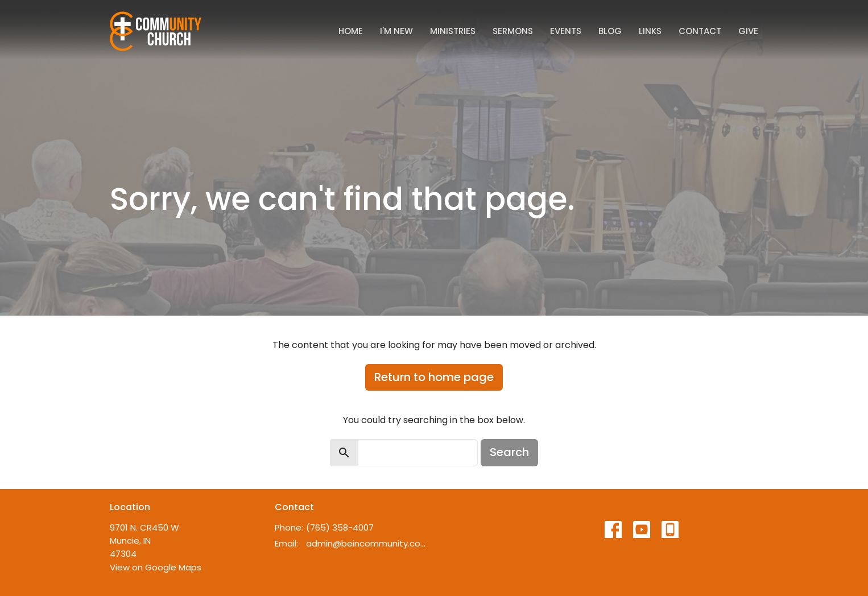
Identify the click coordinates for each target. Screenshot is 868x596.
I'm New (396, 31)
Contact (700, 31)
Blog (610, 31)
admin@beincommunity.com (367, 543)
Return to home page (434, 377)
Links (650, 31)
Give (748, 31)
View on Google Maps (156, 567)
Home (351, 31)
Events (566, 31)
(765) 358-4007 (340, 527)
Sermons (513, 31)
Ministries (453, 31)
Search (509, 452)
